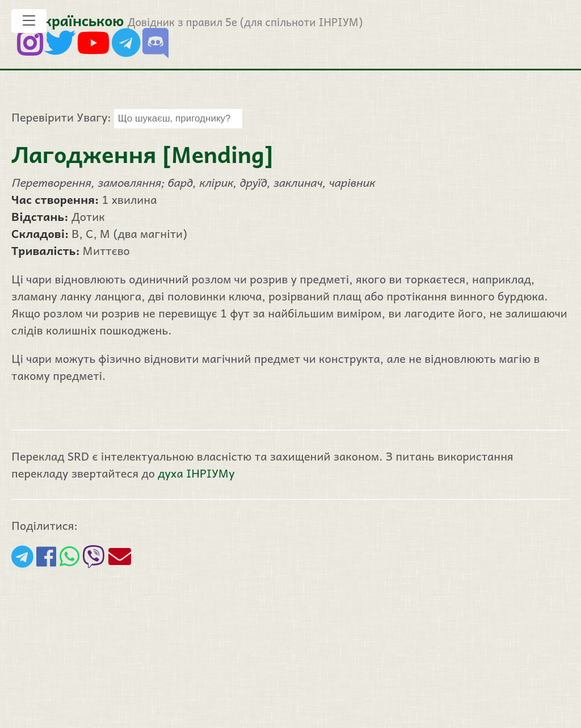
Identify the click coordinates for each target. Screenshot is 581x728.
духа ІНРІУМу (196, 473)
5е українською (70, 20)
